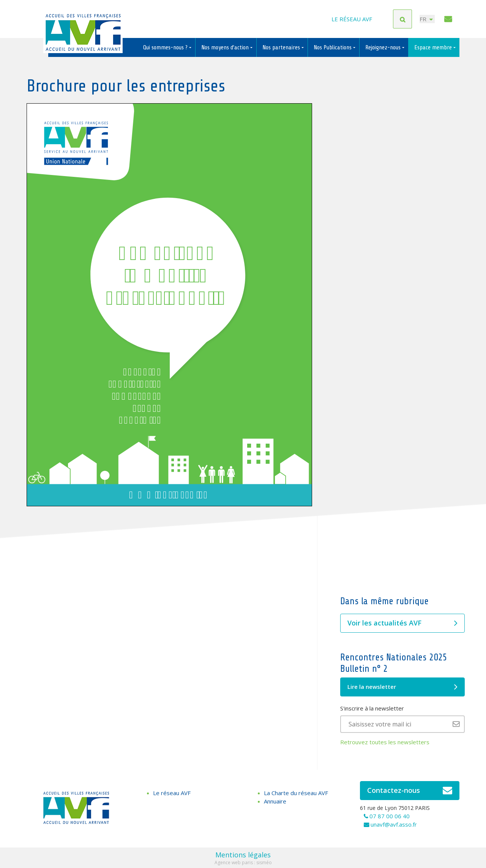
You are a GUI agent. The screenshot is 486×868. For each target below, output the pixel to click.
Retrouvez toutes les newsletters (385, 742)
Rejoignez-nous (384, 47)
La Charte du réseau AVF (296, 793)
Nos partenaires (282, 47)
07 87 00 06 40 (390, 816)
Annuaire (275, 801)
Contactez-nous (410, 791)
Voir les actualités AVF (402, 623)
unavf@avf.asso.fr (394, 824)
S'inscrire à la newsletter (372, 708)
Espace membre (434, 47)
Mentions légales (243, 855)
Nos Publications (333, 47)
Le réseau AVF (352, 19)
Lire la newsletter (402, 687)
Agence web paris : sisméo (243, 862)
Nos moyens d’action (226, 47)
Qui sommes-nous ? (166, 47)
